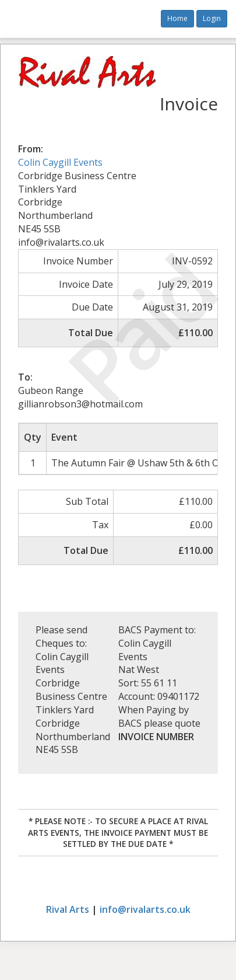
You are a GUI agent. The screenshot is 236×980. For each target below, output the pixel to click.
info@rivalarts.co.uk (145, 909)
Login (212, 18)
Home (177, 18)
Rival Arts (68, 909)
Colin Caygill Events (60, 162)
